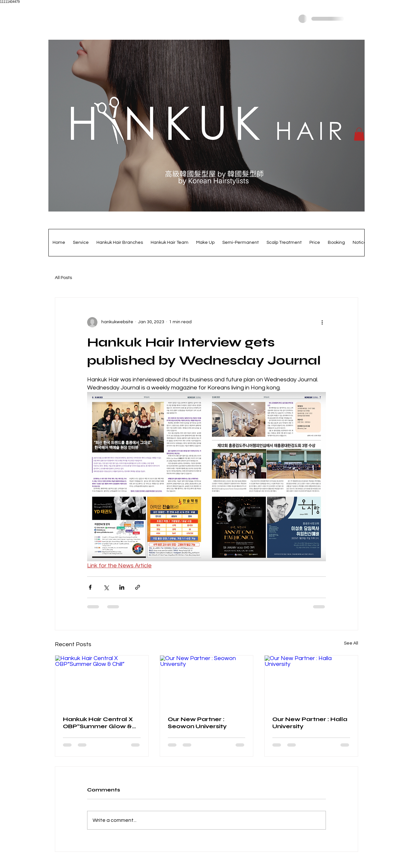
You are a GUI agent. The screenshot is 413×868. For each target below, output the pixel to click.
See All (351, 643)
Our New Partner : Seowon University (197, 723)
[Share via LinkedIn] (122, 587)
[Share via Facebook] (90, 587)
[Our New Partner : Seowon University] (207, 682)
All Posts (63, 278)
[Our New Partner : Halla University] (311, 682)
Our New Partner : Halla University (310, 723)
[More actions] (322, 322)
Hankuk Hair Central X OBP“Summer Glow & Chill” (98, 723)
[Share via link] (138, 587)
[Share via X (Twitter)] (106, 587)
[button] (359, 134)
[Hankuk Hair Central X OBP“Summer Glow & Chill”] (102, 682)
